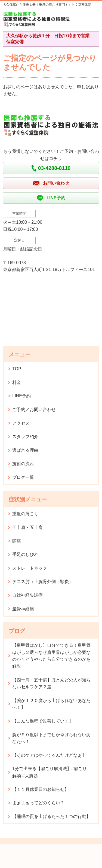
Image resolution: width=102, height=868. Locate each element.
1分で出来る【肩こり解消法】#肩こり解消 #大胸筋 (50, 772)
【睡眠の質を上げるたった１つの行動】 (51, 816)
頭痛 (17, 541)
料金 (17, 382)
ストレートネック (30, 568)
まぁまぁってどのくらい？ (38, 803)
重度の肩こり (25, 514)
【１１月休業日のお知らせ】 (41, 789)
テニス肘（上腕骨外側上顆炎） (43, 582)
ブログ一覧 (23, 477)
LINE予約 (21, 396)
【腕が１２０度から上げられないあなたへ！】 (51, 704)
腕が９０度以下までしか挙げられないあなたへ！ (51, 738)
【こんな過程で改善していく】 (43, 721)
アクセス (21, 423)
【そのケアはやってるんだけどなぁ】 (49, 755)
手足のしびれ (25, 554)
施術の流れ (23, 464)
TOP (17, 369)
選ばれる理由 (25, 450)
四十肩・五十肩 (27, 527)
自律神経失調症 (27, 595)
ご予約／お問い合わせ (34, 410)
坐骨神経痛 (23, 609)
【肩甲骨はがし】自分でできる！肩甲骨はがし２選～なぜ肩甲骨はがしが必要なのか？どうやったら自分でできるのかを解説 (51, 656)
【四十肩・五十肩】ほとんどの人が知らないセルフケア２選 (51, 684)
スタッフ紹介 (25, 437)
